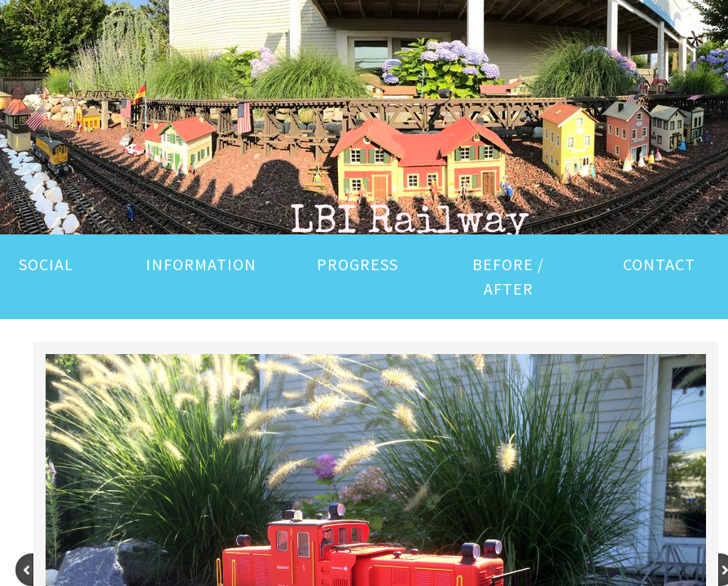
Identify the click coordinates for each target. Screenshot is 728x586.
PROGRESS (357, 264)
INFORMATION (201, 264)
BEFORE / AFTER (508, 276)
